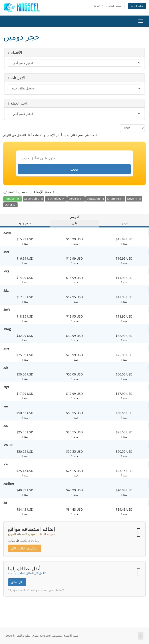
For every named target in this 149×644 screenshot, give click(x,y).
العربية (99, 6)
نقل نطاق (17, 582)
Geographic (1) (33, 199)
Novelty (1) (134, 199)
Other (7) (10, 205)
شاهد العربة (137, 6)
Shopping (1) (115, 199)
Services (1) (76, 199)
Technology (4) (56, 199)
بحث (74, 169)
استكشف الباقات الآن (25, 548)
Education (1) (95, 199)
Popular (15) (13, 199)
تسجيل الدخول (114, 6)
